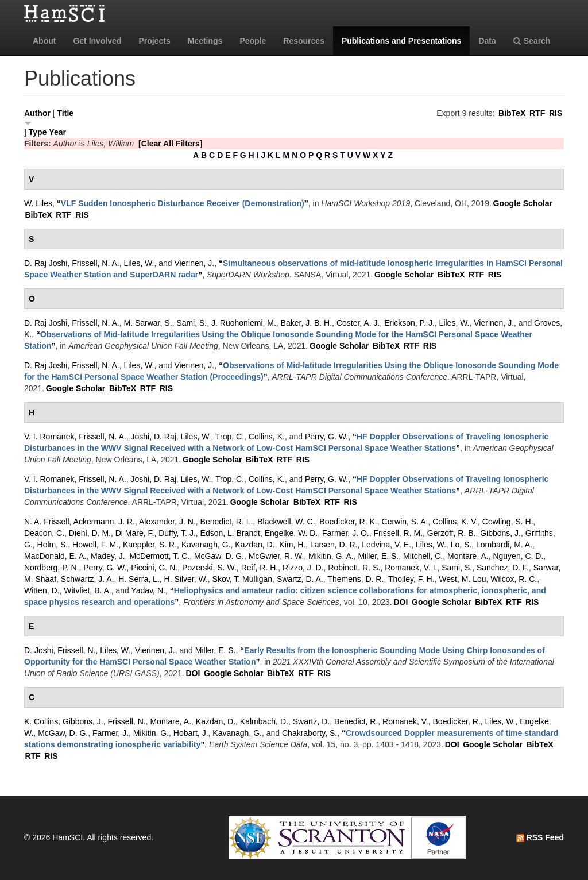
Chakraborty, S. (310, 733)
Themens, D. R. (355, 579)
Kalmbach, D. (264, 721)
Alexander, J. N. (167, 522)
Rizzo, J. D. (303, 568)
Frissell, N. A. (95, 263)
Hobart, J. (191, 733)
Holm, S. (53, 545)
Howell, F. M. (95, 545)
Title (66, 113)
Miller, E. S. (378, 556)
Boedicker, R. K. (348, 522)
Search (532, 41)
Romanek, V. (405, 721)
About (44, 41)
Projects (154, 41)
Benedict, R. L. (227, 522)
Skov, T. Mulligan (243, 579)
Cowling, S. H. (508, 522)
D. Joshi (39, 650)
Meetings (205, 41)
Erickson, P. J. (409, 323)
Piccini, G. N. (154, 568)
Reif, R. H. (260, 568)
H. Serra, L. (139, 579)
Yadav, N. (148, 590)
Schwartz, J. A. (88, 579)
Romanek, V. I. (411, 568)
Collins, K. (267, 437)
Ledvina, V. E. (386, 545)
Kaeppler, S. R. (150, 545)
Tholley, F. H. (411, 579)
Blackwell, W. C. (286, 522)
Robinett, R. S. (354, 568)
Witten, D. (42, 590)
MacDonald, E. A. (55, 556)
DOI (401, 602)
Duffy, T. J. (177, 533)
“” (183, 203)
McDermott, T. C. (159, 556)
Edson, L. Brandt (230, 533)
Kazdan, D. (255, 545)
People (253, 41)
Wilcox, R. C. (514, 579)
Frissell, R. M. (399, 533)
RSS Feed (540, 837)
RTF (537, 113)
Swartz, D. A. (300, 579)
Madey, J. (108, 556)
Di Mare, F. (135, 533)
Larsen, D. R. (334, 545)
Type (38, 132)
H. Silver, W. (186, 579)
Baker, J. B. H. (306, 323)
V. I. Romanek (49, 437)
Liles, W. (139, 263)
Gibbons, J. (500, 533)
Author (37, 113)
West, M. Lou (462, 579)
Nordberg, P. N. (51, 568)
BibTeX (512, 113)
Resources (304, 41)
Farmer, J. (111, 733)
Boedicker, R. (457, 721)
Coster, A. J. (358, 323)
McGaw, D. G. (219, 556)
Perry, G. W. (326, 437)
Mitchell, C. (423, 556)
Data (487, 41)
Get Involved (97, 41)
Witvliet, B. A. (87, 590)
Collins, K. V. (455, 522)
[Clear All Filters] (171, 144)
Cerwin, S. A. (405, 522)
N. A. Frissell (47, 522)
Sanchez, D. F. (503, 568)
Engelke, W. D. (291, 533)
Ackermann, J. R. (104, 522)
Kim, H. (292, 545)
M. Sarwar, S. (148, 323)
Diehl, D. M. (90, 533)
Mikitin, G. (151, 733)
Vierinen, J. (194, 263)
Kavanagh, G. (206, 545)
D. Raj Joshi (46, 263)
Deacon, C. (44, 533)
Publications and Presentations (402, 41)
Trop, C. (230, 437)
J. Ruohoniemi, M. (244, 323)
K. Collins (41, 721)
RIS (556, 113)
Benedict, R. (356, 721)
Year (57, 132)
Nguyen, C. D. (518, 556)
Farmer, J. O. (346, 533)
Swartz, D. (312, 721)
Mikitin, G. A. (331, 556)
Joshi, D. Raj (153, 437)
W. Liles (38, 203)
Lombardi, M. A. (504, 545)
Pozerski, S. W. (209, 568)
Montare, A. (468, 556)
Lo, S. (461, 545)
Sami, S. (192, 323)
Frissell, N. (76, 650)
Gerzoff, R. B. (452, 533)
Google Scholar (523, 203)
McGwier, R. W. (276, 556)
